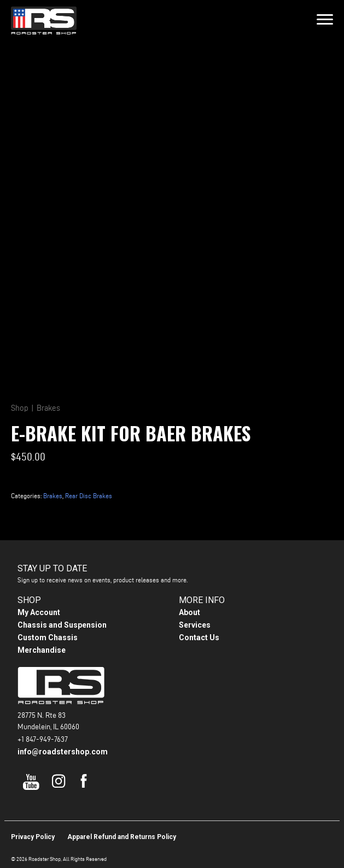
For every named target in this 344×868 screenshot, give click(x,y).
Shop (20, 408)
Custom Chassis (48, 637)
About (190, 612)
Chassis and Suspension (62, 625)
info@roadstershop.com (63, 752)
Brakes (48, 408)
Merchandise (42, 650)
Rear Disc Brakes (89, 496)
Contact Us (199, 637)
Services (195, 625)
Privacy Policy (33, 837)
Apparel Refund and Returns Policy (122, 837)
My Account (39, 612)
